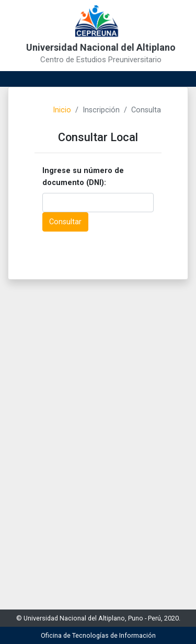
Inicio (62, 110)
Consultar (65, 222)
